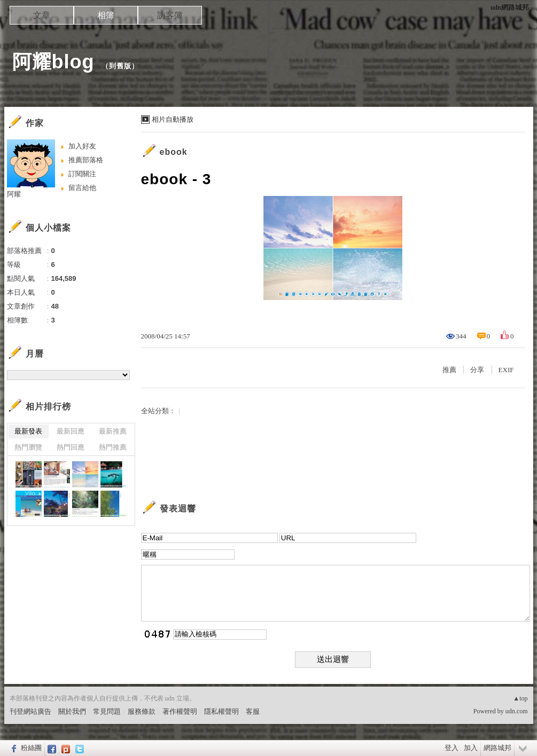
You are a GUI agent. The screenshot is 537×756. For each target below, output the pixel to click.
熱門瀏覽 (28, 447)
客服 (253, 711)
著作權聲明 (180, 711)
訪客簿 (170, 15)
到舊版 (120, 66)
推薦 (449, 370)
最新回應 (71, 431)
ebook (174, 152)
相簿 (106, 15)
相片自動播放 (173, 119)
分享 (477, 370)
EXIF (506, 370)
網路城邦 (497, 748)
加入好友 (82, 146)
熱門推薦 (113, 447)
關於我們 (72, 711)
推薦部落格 (86, 160)
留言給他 (82, 188)
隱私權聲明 (221, 711)
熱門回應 (71, 447)
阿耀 (14, 194)
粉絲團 (31, 748)
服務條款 (142, 711)
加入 (471, 748)
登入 (452, 748)
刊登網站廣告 (30, 711)
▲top (520, 698)
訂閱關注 (82, 174)
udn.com (517, 711)
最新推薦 (113, 431)
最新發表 (28, 431)
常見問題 (107, 711)
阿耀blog (53, 62)
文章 (42, 15)
